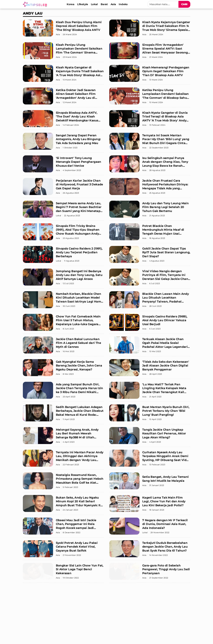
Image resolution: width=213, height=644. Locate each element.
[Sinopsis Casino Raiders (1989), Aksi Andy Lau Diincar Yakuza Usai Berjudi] (150, 324)
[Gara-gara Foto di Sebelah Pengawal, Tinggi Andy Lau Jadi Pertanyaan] (150, 573)
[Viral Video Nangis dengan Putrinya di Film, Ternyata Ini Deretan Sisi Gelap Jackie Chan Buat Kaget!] (150, 279)
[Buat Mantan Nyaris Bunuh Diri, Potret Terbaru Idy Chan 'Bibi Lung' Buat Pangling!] (150, 414)
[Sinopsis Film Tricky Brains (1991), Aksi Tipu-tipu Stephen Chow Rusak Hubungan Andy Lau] (63, 233)
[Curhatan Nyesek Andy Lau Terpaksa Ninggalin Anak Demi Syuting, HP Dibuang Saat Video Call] (150, 460)
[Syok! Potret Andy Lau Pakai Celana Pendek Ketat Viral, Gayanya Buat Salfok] (63, 550)
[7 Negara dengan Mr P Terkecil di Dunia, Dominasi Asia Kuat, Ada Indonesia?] (150, 528)
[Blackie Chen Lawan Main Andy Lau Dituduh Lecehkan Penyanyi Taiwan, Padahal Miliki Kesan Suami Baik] (150, 301)
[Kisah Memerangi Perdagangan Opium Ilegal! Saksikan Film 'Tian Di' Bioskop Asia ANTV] (150, 75)
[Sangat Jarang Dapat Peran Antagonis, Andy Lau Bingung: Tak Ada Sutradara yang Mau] (63, 143)
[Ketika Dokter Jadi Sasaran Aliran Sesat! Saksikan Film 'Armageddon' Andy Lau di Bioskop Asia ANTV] (63, 97)
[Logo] (36, 4)
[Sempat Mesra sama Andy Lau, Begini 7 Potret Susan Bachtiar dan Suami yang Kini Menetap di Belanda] (63, 211)
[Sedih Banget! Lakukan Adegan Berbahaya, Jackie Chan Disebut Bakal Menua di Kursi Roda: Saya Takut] (63, 414)
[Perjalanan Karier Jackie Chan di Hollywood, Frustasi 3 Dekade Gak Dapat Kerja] (63, 188)
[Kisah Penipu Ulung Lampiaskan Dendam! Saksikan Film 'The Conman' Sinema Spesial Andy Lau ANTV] (63, 52)
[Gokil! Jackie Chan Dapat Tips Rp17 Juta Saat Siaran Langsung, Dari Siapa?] (150, 256)
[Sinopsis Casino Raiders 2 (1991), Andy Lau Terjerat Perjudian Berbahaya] (63, 256)
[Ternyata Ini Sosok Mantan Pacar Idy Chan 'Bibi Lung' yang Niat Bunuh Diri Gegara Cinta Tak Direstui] (150, 143)
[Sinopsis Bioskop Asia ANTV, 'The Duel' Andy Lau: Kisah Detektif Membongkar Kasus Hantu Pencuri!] (63, 120)
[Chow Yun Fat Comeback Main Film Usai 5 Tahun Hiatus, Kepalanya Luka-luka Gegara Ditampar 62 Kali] (63, 324)
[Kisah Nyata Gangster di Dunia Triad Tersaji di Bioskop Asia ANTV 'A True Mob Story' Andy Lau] (150, 120)
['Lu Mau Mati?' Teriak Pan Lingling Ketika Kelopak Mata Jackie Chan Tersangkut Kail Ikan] (150, 392)
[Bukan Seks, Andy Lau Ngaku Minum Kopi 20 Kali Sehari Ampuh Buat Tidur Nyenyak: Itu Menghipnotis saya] (63, 505)
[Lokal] (94, 4)
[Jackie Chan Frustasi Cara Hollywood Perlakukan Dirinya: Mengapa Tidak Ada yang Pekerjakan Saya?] (150, 188)
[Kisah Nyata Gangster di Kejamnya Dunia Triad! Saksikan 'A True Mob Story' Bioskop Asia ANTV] (63, 75)
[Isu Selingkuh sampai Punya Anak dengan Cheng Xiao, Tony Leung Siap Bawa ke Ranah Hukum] (150, 165)
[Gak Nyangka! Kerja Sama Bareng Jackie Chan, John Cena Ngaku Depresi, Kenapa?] (63, 369)
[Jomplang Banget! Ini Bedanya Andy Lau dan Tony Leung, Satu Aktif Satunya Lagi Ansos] (63, 279)
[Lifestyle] (83, 4)
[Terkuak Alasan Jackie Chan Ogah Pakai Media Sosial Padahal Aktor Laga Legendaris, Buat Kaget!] (150, 346)
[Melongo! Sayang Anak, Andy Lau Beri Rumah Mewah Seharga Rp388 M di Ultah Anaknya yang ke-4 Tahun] (63, 437)
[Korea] (71, 4)
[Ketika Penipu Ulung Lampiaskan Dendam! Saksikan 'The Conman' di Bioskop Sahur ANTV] (150, 97)
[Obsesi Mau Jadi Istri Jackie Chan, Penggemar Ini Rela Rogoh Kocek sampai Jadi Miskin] (63, 528)
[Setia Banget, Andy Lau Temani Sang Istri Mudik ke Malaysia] (150, 482)
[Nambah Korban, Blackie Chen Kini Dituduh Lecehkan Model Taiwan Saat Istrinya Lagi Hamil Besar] (63, 301)
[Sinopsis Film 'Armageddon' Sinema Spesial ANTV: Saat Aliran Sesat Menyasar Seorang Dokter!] (150, 52)
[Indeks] (123, 4)
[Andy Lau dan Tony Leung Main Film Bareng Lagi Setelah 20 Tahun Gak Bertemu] (150, 211)
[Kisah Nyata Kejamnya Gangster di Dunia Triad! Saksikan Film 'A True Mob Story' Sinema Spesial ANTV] (150, 29)
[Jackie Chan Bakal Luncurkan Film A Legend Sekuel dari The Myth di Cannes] (63, 346)
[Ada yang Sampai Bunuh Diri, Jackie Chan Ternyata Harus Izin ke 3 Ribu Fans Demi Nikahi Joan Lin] (63, 392)
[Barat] (104, 4)
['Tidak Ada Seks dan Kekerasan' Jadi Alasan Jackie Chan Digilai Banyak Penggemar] (150, 369)
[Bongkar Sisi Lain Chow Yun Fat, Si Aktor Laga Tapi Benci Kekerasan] (63, 573)
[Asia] (113, 4)
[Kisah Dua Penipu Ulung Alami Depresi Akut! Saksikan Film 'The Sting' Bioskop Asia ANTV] (63, 29)
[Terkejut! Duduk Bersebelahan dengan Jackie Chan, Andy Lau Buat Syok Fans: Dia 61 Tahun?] (150, 550)
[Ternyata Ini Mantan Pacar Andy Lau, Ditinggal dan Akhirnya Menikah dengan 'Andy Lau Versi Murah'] (63, 460)
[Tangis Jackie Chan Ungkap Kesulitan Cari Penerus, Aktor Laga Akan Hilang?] (150, 437)
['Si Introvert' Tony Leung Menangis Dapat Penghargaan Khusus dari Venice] (63, 165)
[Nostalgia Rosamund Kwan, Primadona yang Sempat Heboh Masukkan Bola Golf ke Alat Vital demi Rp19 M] (63, 482)
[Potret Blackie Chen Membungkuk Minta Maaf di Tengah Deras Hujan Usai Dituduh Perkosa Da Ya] (150, 233)
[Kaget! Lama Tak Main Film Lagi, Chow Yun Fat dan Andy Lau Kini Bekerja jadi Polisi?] (150, 505)
